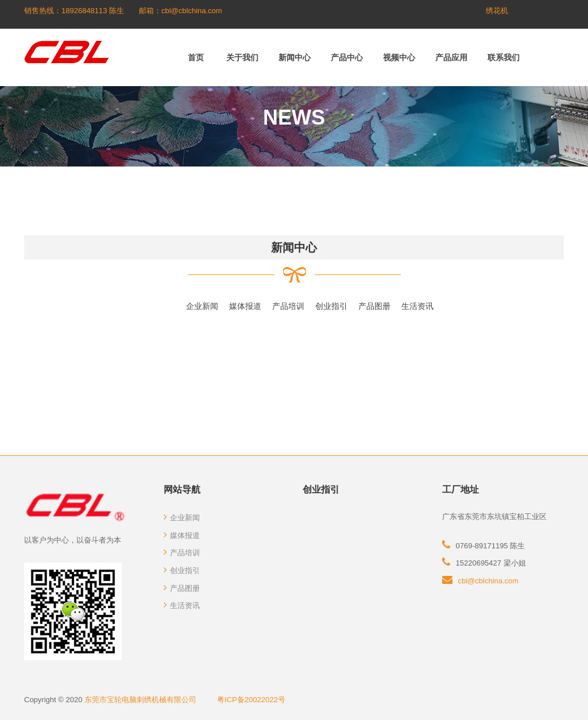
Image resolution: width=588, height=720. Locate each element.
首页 (196, 57)
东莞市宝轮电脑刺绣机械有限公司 (151, 700)
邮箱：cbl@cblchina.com (181, 11)
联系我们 (504, 57)
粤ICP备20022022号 (251, 700)
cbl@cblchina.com (489, 581)
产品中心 (347, 57)
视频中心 (399, 57)
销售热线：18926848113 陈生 (77, 11)
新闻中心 (295, 57)
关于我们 (242, 57)
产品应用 (451, 57)
